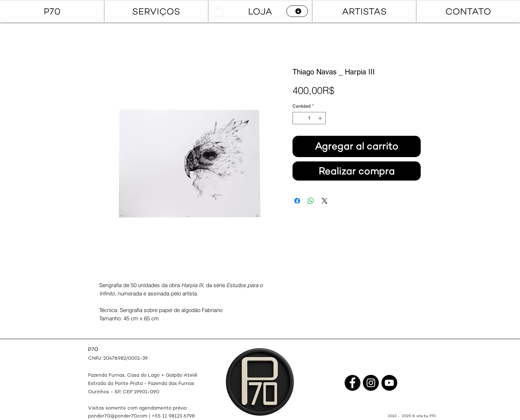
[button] (219, 11)
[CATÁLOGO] (297, 11)
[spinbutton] (309, 118)
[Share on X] (325, 201)
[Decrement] (298, 118)
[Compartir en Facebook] (297, 201)
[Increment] (321, 118)
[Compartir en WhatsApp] (311, 201)
